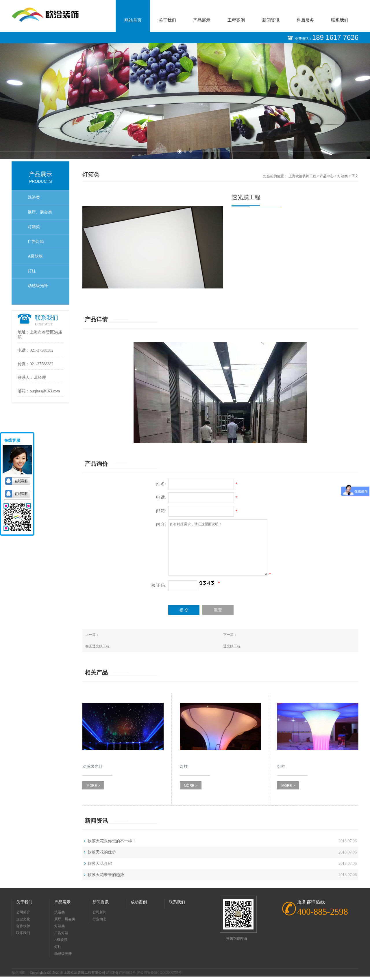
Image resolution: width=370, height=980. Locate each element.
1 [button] (180, 151)
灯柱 (32, 271)
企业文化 (23, 919)
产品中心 (327, 176)
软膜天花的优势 (102, 852)
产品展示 (202, 20)
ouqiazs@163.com (45, 391)
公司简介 (23, 912)
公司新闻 (99, 912)
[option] (185, 101)
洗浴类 (34, 197)
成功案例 (139, 902)
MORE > (93, 786)
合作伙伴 (23, 926)
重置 (218, 610)
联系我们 (340, 20)
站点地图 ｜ (21, 972)
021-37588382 (42, 350)
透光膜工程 (232, 646)
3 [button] (191, 151)
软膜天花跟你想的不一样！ (112, 841)
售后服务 (305, 20)
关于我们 (167, 20)
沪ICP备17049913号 (121, 972)
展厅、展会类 (40, 212)
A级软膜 (35, 256)
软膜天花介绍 (100, 863)
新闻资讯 (271, 20)
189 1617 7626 (335, 37)
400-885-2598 (323, 912)
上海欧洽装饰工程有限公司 (302, 176)
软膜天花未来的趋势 (106, 875)
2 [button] (185, 151)
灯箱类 (34, 227)
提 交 (184, 610)
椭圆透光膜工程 (97, 646)
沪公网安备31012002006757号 (159, 972)
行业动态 (99, 919)
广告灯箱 (36, 242)
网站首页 (133, 20)
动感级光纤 (38, 286)
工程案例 (236, 20)
